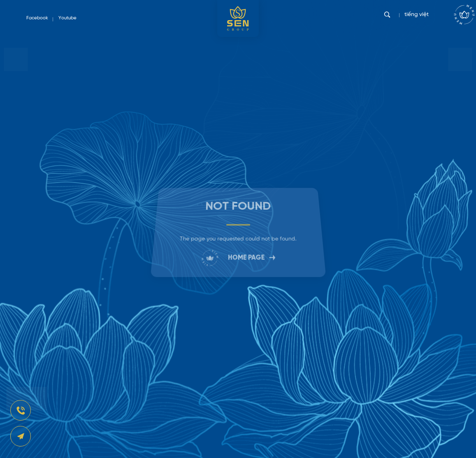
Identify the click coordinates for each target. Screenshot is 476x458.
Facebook (37, 18)
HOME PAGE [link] (238, 257)
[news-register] (21, 410)
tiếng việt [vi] (418, 18)
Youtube (67, 18)
